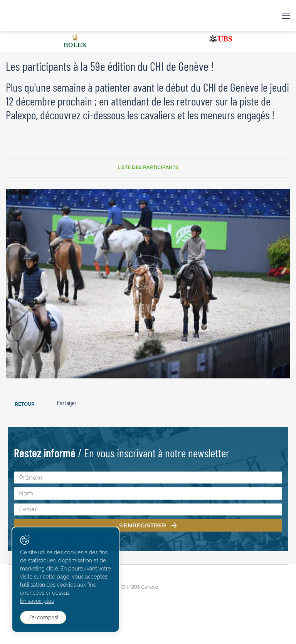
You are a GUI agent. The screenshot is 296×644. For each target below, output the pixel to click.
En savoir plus (37, 601)
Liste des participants (148, 167)
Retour (25, 404)
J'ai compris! (43, 617)
